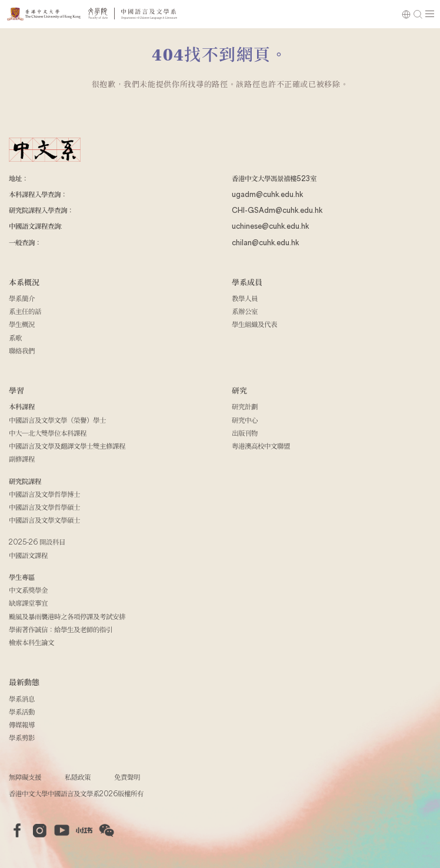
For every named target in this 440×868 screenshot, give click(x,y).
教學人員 (245, 298)
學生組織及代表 (254, 324)
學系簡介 (22, 298)
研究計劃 (245, 406)
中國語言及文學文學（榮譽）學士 (57, 420)
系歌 (15, 338)
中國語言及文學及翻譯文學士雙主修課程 (67, 446)
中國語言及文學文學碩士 (44, 520)
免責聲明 (127, 777)
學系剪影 (22, 737)
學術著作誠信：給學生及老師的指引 (61, 629)
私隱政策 (78, 777)
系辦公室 (245, 311)
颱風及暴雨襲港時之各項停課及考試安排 (67, 616)
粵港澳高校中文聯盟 (261, 446)
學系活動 (22, 712)
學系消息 (22, 699)
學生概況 (22, 324)
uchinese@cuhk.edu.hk (270, 226)
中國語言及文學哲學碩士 (44, 507)
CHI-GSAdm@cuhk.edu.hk (277, 210)
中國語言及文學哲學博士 (44, 494)
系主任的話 (25, 311)
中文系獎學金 (28, 590)
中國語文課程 (28, 555)
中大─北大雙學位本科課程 (48, 433)
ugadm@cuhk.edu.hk (267, 194)
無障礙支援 (25, 777)
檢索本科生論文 (31, 642)
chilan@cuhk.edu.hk (265, 242)
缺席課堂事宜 (28, 603)
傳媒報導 (22, 725)
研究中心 (245, 420)
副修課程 (22, 459)
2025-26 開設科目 (37, 542)
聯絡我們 (22, 350)
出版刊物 (245, 433)
